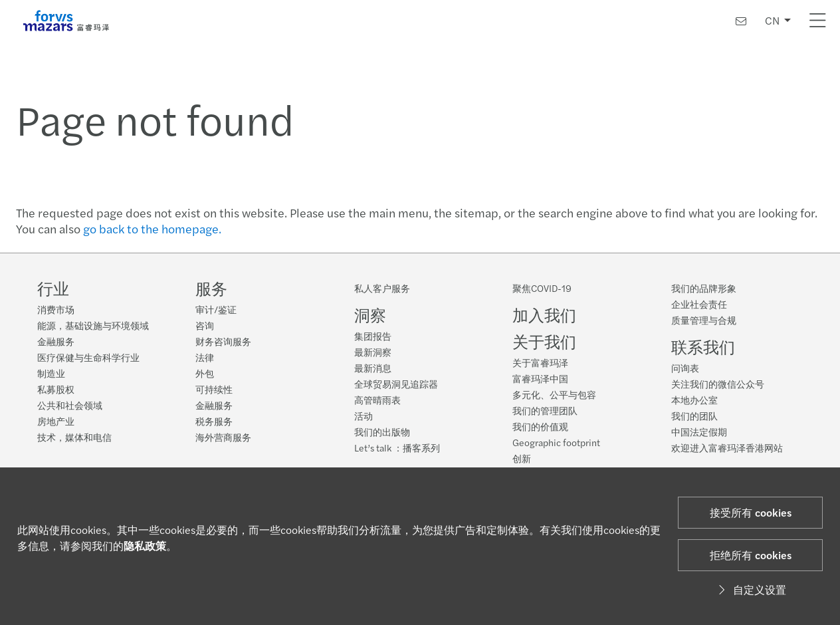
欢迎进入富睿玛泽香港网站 (727, 447)
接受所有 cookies (751, 512)
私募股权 (56, 389)
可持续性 (214, 389)
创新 (522, 458)
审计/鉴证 (216, 309)
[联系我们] (741, 21)
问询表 (685, 368)
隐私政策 (145, 546)
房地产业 (56, 421)
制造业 (51, 373)
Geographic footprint (556, 442)
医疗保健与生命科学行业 (88, 357)
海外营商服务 (223, 437)
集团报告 (373, 336)
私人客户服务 (382, 288)
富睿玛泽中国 (540, 378)
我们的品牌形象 (704, 288)
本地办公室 (694, 400)
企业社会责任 (699, 304)
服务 (211, 288)
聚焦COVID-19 (542, 288)
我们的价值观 (540, 426)
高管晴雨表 (377, 400)
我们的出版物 (382, 432)
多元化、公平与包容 (554, 394)
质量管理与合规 (704, 320)
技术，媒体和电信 (74, 437)
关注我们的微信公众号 (718, 384)
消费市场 (56, 309)
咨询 (205, 325)
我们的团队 (694, 416)
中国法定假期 (699, 432)
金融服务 (56, 341)
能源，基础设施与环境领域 (93, 325)
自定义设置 (750, 589)
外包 (205, 373)
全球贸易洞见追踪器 (396, 384)
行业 (53, 288)
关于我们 (544, 341)
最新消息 (373, 368)
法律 (205, 357)
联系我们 (703, 346)
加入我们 (544, 314)
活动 (364, 416)
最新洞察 (373, 352)
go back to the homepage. (152, 228)
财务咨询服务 (223, 341)
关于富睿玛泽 (540, 362)
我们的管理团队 (545, 410)
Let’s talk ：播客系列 (397, 447)
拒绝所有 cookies (751, 555)
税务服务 (214, 421)
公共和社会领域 (70, 405)
